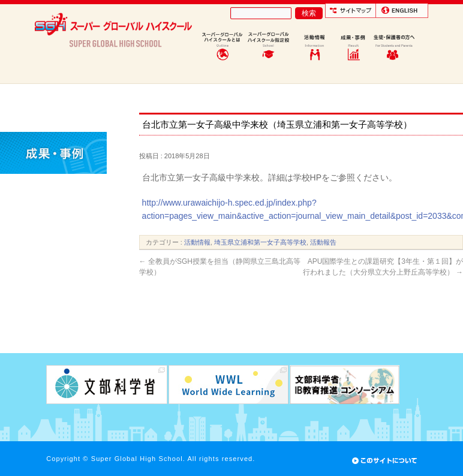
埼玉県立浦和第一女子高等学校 (260, 242)
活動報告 (323, 242)
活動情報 (197, 242)
